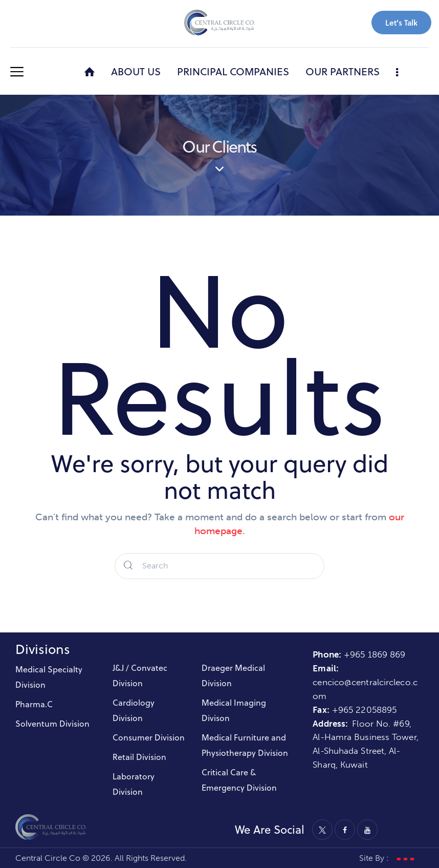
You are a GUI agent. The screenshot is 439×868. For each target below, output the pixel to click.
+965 (344, 710)
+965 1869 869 (376, 654)
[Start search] (128, 566)
